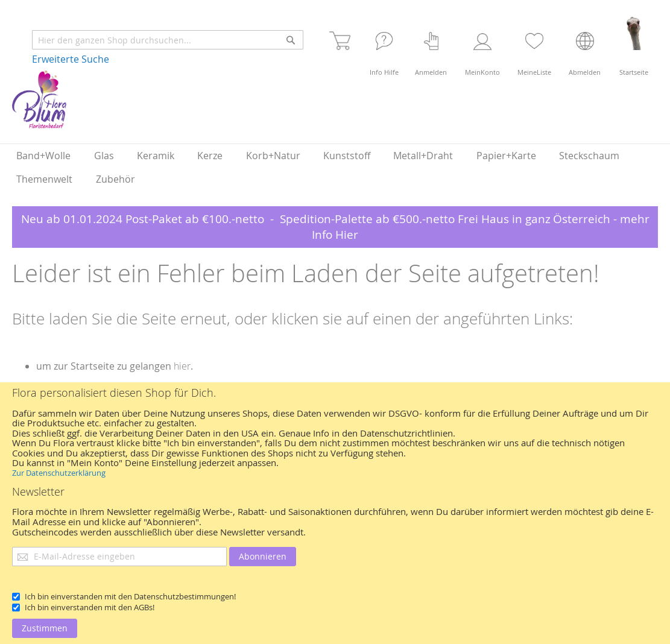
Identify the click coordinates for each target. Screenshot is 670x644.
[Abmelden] (585, 46)
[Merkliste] (534, 46)
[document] (335, 513)
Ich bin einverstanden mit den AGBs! (90, 607)
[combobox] (168, 40)
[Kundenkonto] (482, 46)
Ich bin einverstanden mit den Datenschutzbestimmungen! (130, 596)
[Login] (431, 46)
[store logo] (39, 99)
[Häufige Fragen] (384, 46)
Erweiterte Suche (71, 59)
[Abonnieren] (263, 557)
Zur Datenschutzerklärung (59, 473)
